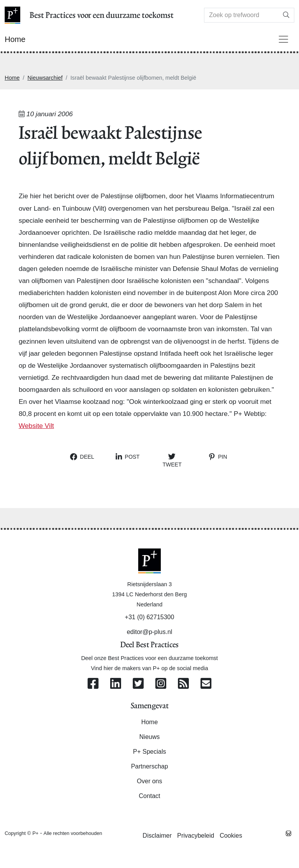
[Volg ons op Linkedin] (116, 684)
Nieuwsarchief (45, 78)
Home (12, 78)
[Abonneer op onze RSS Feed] (183, 684)
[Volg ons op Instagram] (161, 684)
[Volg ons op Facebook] (93, 684)
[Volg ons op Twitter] (138, 684)
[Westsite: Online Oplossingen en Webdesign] (288, 833)
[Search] (241, 15)
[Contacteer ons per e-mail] (206, 684)
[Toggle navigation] (283, 39)
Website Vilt (36, 426)
